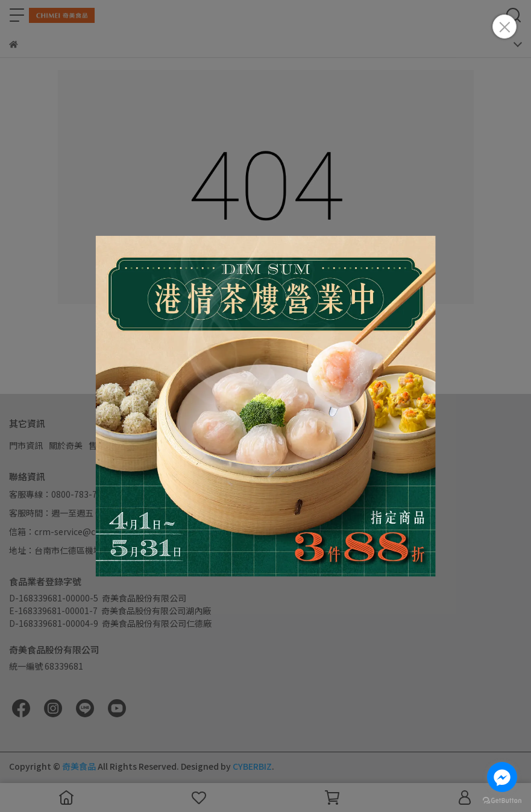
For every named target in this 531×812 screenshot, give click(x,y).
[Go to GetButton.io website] (502, 800)
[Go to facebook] (502, 777)
